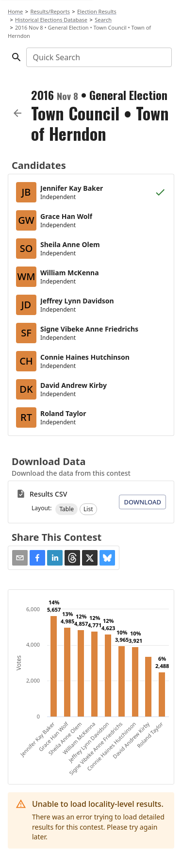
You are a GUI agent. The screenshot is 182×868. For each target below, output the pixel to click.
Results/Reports (50, 11)
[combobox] (98, 57)
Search (103, 20)
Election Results (97, 11)
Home (15, 11)
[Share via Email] (20, 558)
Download (142, 502)
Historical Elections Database (51, 20)
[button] (66, 509)
